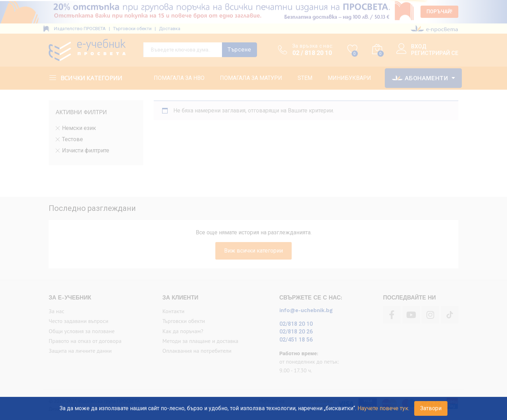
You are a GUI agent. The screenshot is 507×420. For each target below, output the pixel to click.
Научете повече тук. (383, 408)
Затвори (431, 408)
